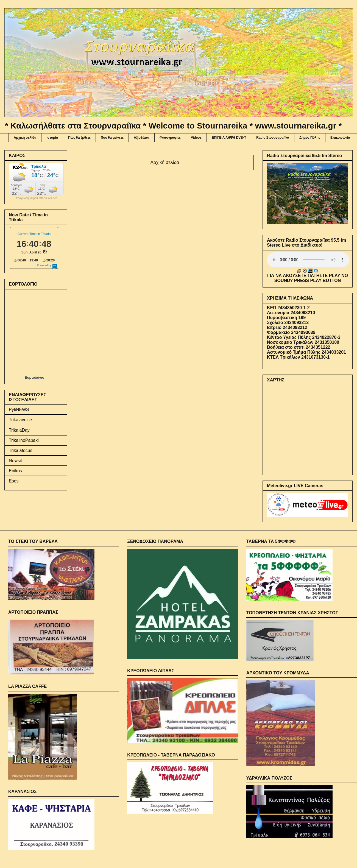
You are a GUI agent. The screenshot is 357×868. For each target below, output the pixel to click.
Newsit (15, 461)
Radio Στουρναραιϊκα (273, 138)
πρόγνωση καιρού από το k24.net (36, 198)
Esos (14, 481)
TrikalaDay (19, 430)
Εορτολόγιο (34, 377)
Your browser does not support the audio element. (308, 260)
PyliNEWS (19, 410)
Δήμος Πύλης (310, 138)
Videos (196, 138)
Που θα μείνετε (112, 138)
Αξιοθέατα (141, 138)
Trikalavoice (20, 420)
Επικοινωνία (340, 138)
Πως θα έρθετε (79, 138)
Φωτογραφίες (170, 138)
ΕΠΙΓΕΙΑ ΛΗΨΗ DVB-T (229, 138)
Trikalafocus (21, 450)
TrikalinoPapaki (24, 440)
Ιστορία (52, 138)
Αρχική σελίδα (25, 138)
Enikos (15, 471)
